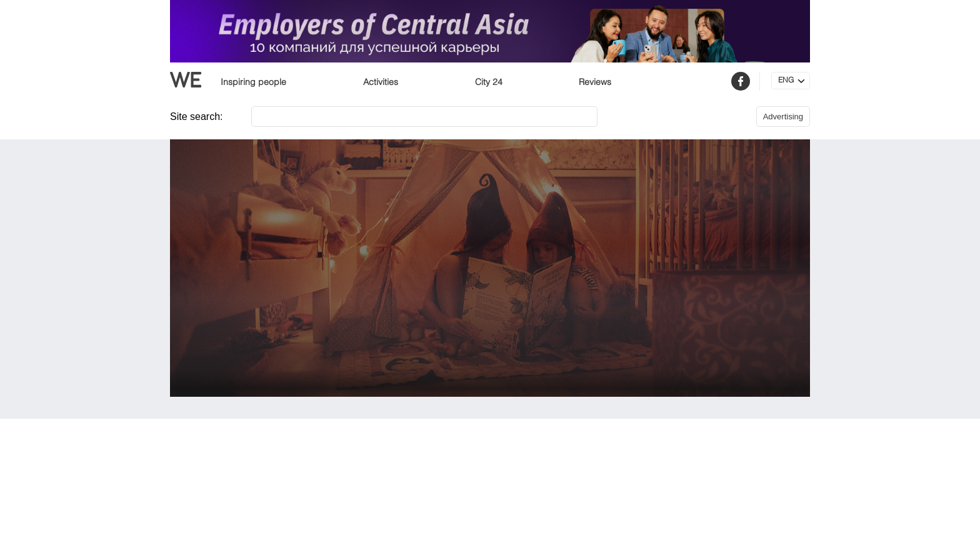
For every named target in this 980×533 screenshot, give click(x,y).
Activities (381, 82)
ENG (786, 81)
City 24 (489, 82)
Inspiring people (253, 82)
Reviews (595, 82)
